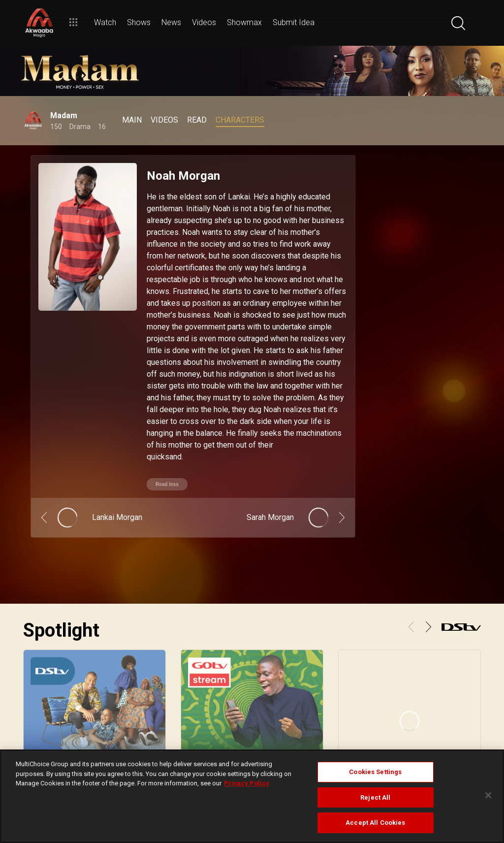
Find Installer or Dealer (248, 726)
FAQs (419, 714)
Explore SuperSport (149, 714)
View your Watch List (52, 703)
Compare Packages (244, 703)
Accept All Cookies (375, 823)
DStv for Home (236, 691)
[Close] (488, 795)
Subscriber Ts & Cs (437, 691)
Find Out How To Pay (342, 714)
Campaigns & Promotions (446, 703)
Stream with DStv (47, 691)
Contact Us (330, 726)
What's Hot (139, 703)
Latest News (141, 726)
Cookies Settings (375, 772)
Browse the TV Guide (152, 691)
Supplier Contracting (439, 726)
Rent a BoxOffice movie (55, 726)
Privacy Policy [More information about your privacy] (247, 783)
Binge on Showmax (50, 714)
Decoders (230, 714)
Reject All (375, 797)
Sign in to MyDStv (338, 691)
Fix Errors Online (337, 703)
